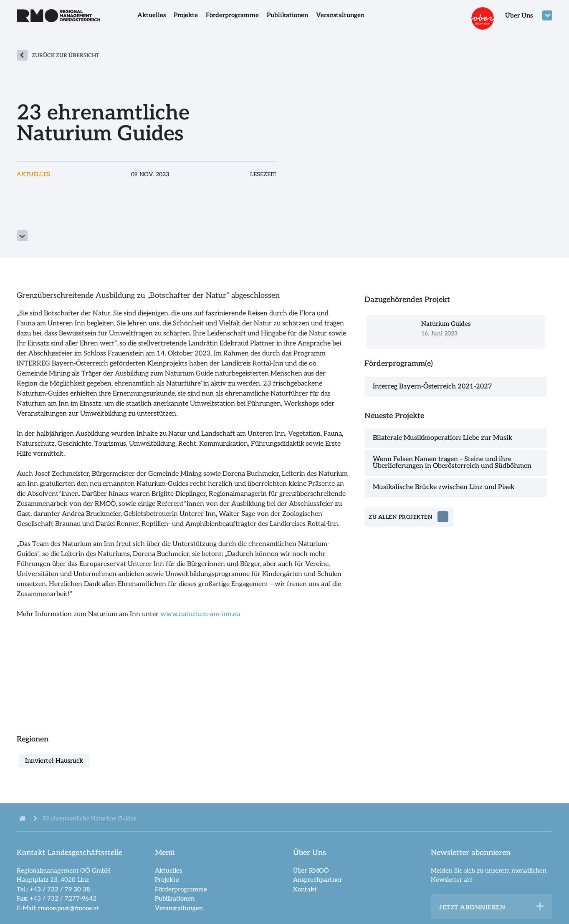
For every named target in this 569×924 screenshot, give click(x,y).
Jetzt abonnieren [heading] (472, 907)
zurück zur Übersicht (66, 56)
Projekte (167, 880)
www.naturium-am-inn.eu (200, 614)
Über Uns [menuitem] (519, 15)
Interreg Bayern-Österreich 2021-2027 (432, 387)
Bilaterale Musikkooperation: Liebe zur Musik (443, 438)
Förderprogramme (181, 889)
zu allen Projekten (401, 517)
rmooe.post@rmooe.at (69, 908)
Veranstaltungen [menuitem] (340, 15)
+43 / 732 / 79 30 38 (60, 889)
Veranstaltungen (179, 908)
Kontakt (305, 889)
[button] (540, 906)
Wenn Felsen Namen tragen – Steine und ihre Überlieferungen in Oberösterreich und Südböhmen (452, 463)
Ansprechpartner (317, 880)
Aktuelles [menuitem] (152, 15)
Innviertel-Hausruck (54, 761)
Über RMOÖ (311, 871)
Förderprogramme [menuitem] (232, 15)
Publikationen (175, 899)
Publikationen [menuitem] (287, 15)
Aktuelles (168, 871)
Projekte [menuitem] (186, 15)
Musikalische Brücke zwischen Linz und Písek (444, 487)
